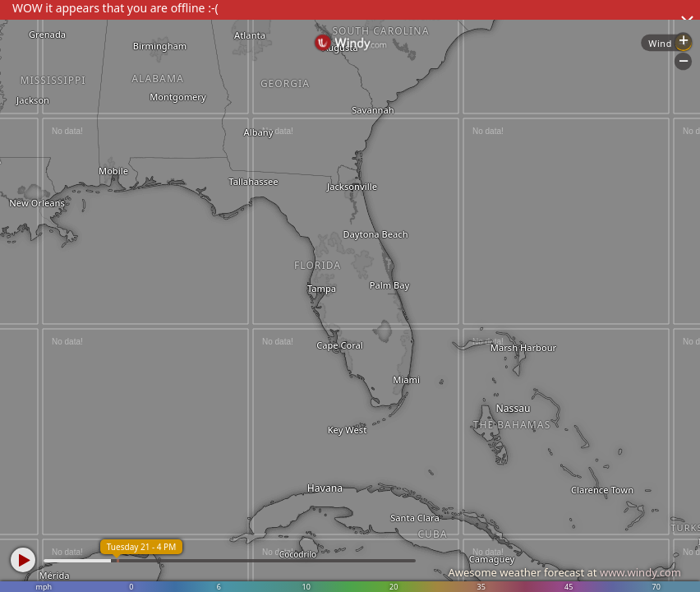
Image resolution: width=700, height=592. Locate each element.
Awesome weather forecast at (564, 572)
